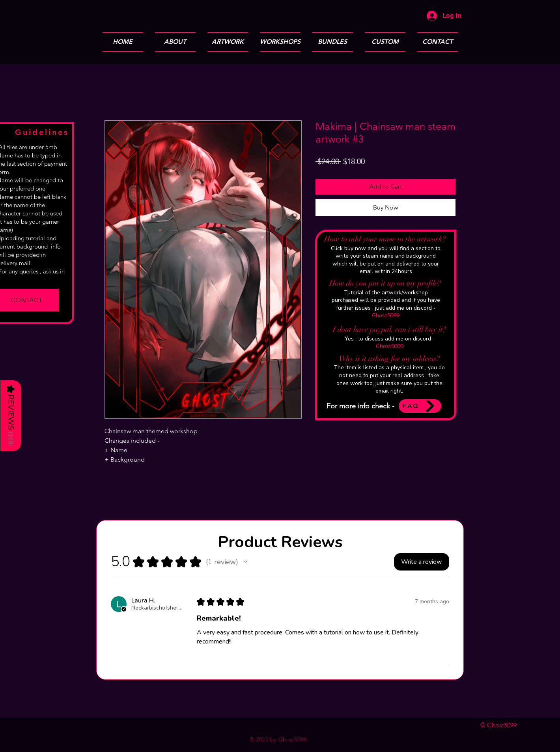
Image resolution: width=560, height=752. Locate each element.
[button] (246, 562)
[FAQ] (420, 406)
